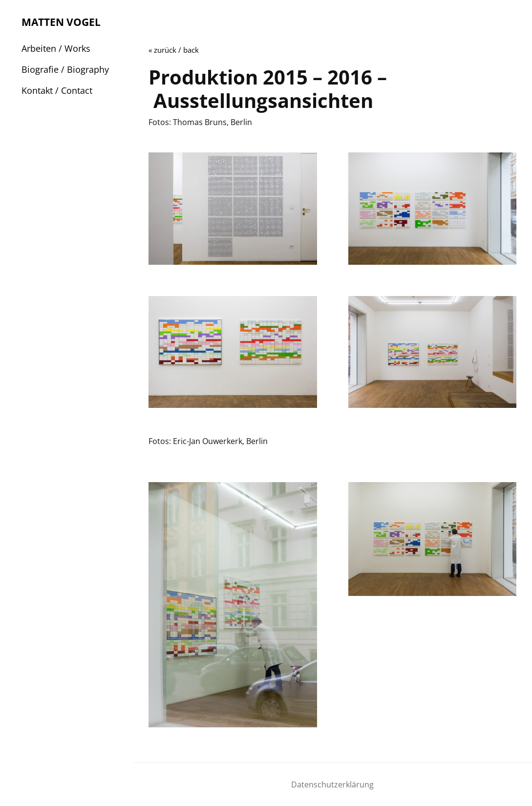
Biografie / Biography (65, 69)
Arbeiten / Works (56, 48)
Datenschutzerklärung (332, 785)
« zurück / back (174, 50)
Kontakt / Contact (57, 90)
